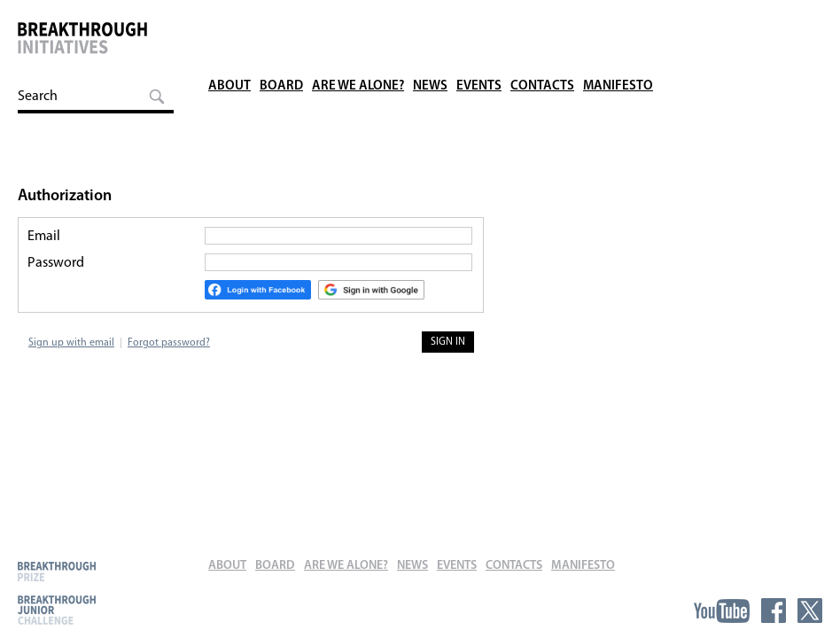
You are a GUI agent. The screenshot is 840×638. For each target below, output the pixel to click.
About (229, 26)
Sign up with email (71, 343)
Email (44, 237)
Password (56, 263)
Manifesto (618, 26)
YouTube (722, 611)
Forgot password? (169, 343)
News (430, 26)
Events (479, 26)
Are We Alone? (358, 26)
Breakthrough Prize (57, 571)
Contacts (542, 26)
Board (281, 26)
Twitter (810, 611)
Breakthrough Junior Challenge (57, 610)
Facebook (774, 611)
